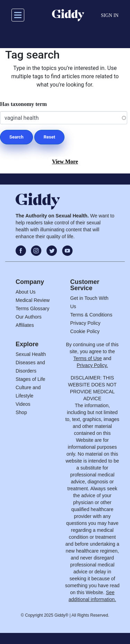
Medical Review (33, 300)
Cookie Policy (85, 331)
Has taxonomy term (23, 104)
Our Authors (29, 317)
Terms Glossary (32, 308)
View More (65, 162)
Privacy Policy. (92, 365)
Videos (23, 404)
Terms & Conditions (91, 315)
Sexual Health (31, 354)
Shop (21, 412)
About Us (26, 292)
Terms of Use (87, 358)
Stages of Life (31, 379)
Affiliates (25, 325)
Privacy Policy (85, 323)
